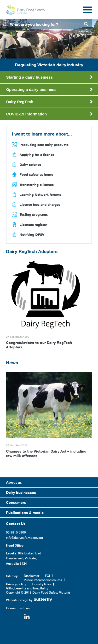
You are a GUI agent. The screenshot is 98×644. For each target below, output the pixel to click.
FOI (47, 576)
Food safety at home (36, 174)
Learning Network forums (40, 195)
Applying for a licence (37, 155)
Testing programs (34, 214)
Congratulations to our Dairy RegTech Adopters (39, 345)
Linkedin (27, 617)
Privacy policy (16, 584)
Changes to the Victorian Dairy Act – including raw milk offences (46, 453)
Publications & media (25, 513)
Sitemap (12, 576)
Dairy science (30, 165)
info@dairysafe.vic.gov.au (24, 538)
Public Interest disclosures (43, 580)
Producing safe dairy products (44, 145)
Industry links (41, 584)
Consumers (16, 502)
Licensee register (33, 225)
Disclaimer (31, 576)
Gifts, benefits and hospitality (27, 588)
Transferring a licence (37, 185)
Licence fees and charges (40, 204)
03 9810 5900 (16, 532)
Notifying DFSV (32, 235)
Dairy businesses (21, 492)
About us (14, 482)
